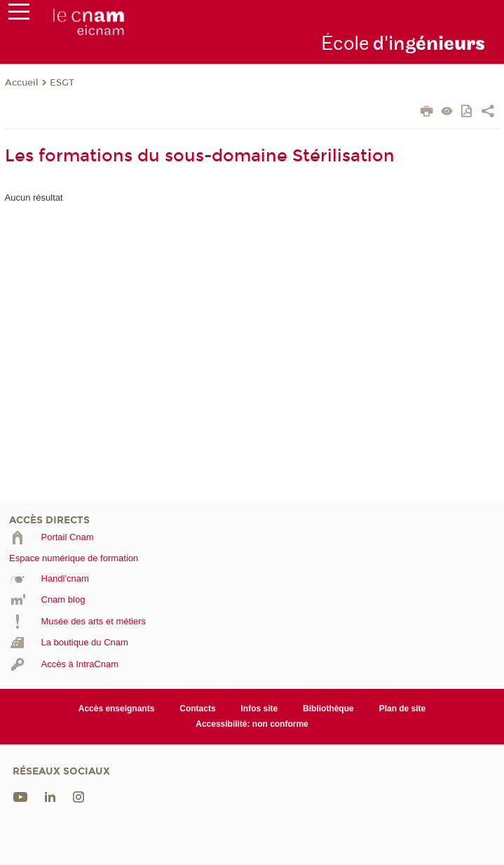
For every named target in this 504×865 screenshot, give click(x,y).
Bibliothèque (328, 709)
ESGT (62, 83)
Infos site (260, 709)
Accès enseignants (117, 709)
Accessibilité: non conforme (252, 724)
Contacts (197, 709)
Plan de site (403, 709)
